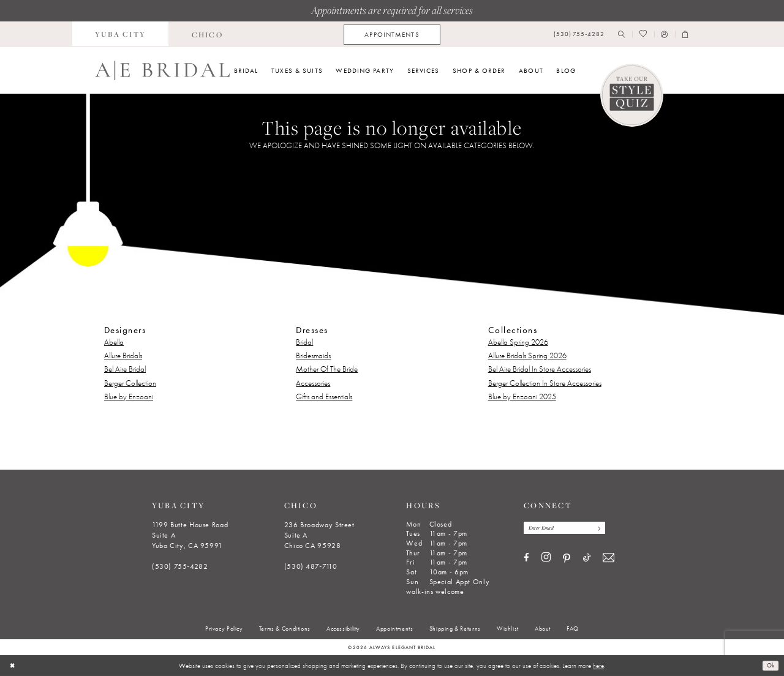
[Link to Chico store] (207, 34)
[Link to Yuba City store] (121, 34)
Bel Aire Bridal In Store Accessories (540, 369)
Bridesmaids (313, 355)
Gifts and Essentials (324, 396)
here (598, 666)
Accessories (313, 383)
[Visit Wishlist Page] (643, 35)
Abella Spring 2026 (518, 342)
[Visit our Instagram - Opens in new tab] (546, 559)
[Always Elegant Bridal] (162, 70)
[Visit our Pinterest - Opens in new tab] (567, 560)
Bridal (304, 342)
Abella (114, 342)
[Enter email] (569, 528)
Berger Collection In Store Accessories (545, 383)
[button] (665, 35)
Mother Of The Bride (327, 369)
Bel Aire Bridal (125, 369)
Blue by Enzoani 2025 (522, 396)
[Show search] (622, 35)
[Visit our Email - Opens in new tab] (609, 559)
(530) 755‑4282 (180, 566)
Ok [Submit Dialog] (770, 666)
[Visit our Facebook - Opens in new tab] (526, 559)
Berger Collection (130, 383)
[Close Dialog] (13, 666)
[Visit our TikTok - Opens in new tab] (587, 559)
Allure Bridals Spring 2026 (527, 355)
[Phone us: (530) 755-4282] (579, 35)
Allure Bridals (123, 355)
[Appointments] (392, 35)
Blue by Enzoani (129, 396)
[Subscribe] (606, 528)
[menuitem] (121, 34)
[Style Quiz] (632, 96)
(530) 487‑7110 (311, 566)
